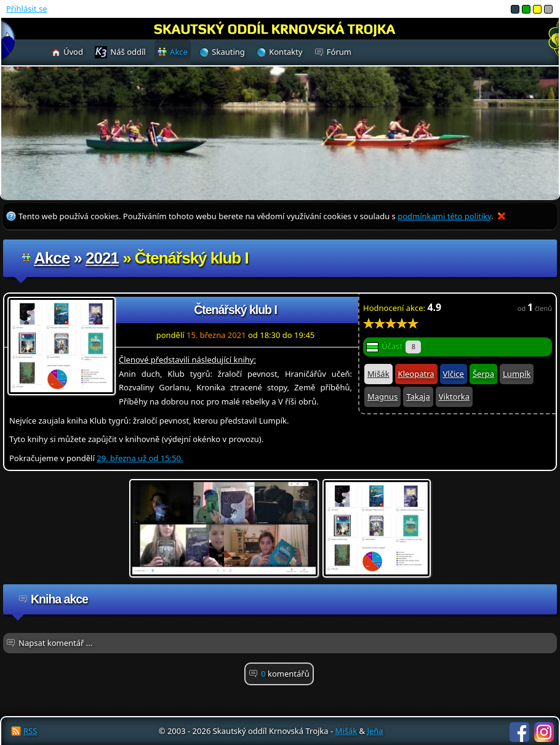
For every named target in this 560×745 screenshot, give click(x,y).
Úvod (73, 52)
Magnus (382, 397)
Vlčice (454, 374)
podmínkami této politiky (444, 216)
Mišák (378, 374)
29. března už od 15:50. (140, 458)
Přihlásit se (26, 9)
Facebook (519, 732)
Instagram (544, 732)
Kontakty (286, 52)
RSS (30, 731)
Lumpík (517, 374)
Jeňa (375, 731)
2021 (102, 258)
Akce (52, 258)
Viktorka (454, 397)
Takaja (418, 397)
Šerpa (483, 374)
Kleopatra (416, 374)
